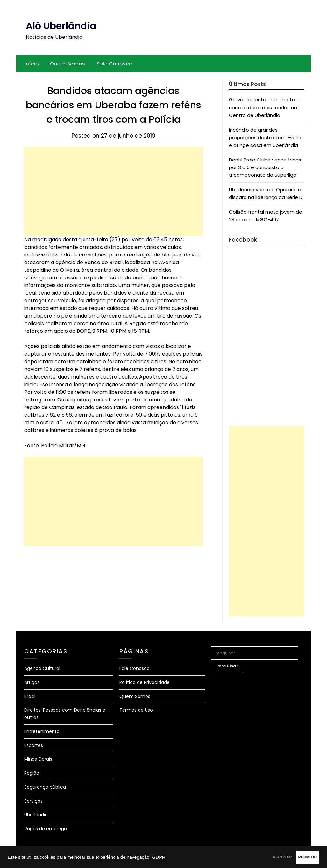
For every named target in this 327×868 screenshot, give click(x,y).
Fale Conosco (114, 64)
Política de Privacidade (145, 682)
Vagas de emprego (46, 829)
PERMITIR (299, 857)
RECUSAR (256, 857)
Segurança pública (45, 787)
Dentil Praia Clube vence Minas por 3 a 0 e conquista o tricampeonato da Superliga (265, 167)
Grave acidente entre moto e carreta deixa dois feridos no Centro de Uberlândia (264, 107)
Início (31, 64)
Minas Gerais (38, 759)
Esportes (34, 745)
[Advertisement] (113, 191)
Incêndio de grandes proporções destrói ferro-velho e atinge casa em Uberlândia (266, 138)
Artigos (32, 682)
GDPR (159, 857)
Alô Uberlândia (61, 26)
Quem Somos (68, 64)
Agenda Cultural (42, 668)
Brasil (30, 696)
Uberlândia (36, 815)
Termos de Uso (136, 710)
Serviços (33, 801)
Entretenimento (42, 731)
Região (32, 773)
